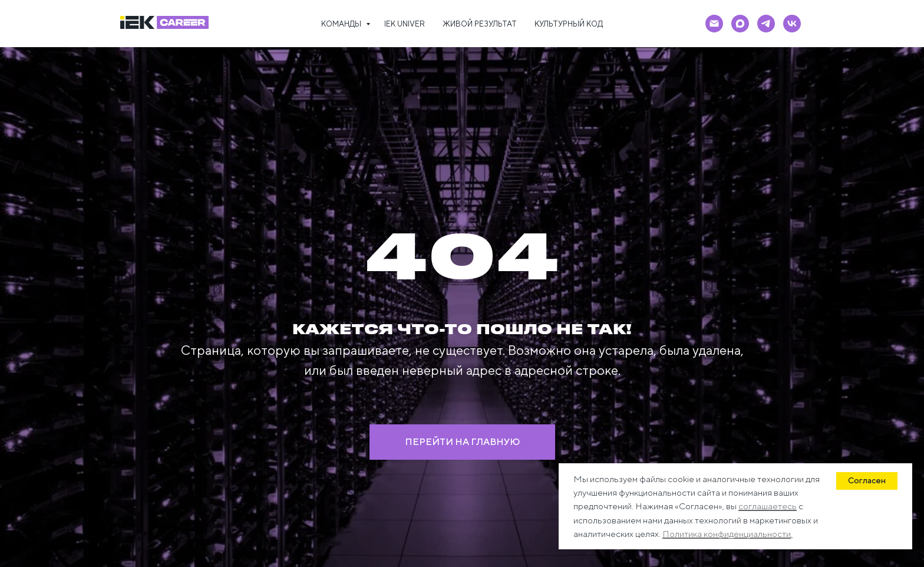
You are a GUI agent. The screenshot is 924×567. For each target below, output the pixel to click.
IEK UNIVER (405, 24)
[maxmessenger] (740, 24)
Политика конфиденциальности (727, 534)
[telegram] (766, 24)
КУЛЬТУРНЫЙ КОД (569, 24)
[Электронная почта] (714, 24)
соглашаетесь (768, 506)
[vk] (792, 24)
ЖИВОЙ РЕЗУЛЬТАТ (480, 24)
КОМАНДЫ (342, 24)
